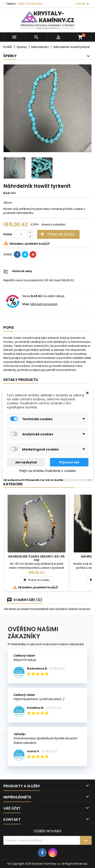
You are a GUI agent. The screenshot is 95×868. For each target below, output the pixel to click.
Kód (6, 193)
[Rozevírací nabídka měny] (83, 4)
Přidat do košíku (58, 234)
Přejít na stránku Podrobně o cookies (48, 471)
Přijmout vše (69, 462)
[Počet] (21, 234)
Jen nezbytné (26, 462)
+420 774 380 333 (30, 4)
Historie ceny (22, 271)
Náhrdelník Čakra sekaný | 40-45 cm (36, 558)
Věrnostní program (44, 304)
